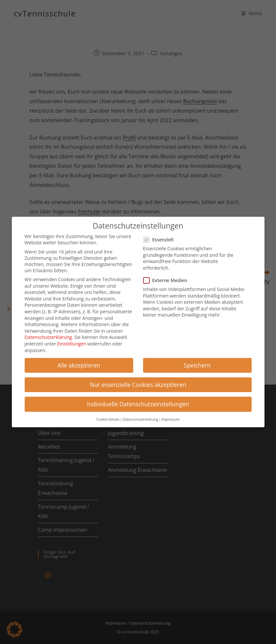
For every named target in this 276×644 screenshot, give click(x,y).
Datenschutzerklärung (48, 334)
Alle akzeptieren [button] (79, 362)
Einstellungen (72, 341)
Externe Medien (168, 278)
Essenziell (161, 237)
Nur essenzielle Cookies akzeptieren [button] (138, 382)
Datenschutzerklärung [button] (140, 417)
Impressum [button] (171, 417)
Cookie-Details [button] (108, 417)
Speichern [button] (197, 362)
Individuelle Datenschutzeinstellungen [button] (138, 401)
